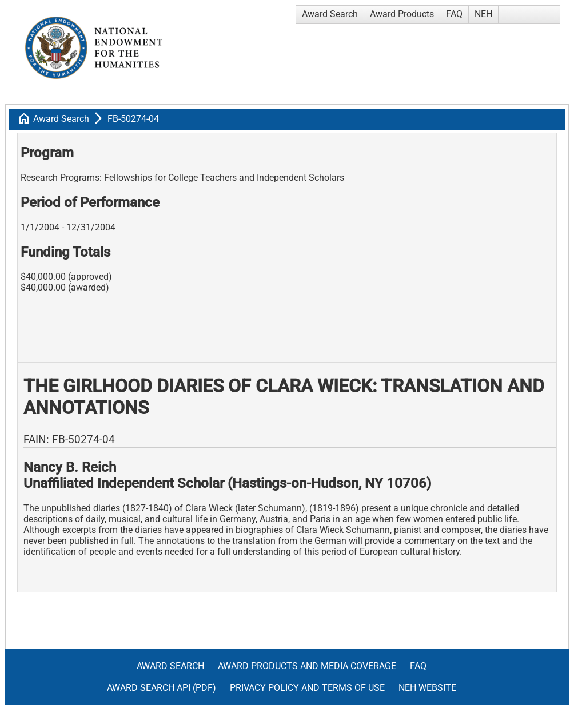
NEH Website (427, 688)
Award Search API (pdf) (162, 688)
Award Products (402, 14)
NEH (483, 14)
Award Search (330, 14)
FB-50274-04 (133, 119)
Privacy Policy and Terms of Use (307, 688)
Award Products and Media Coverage (307, 666)
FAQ (454, 14)
